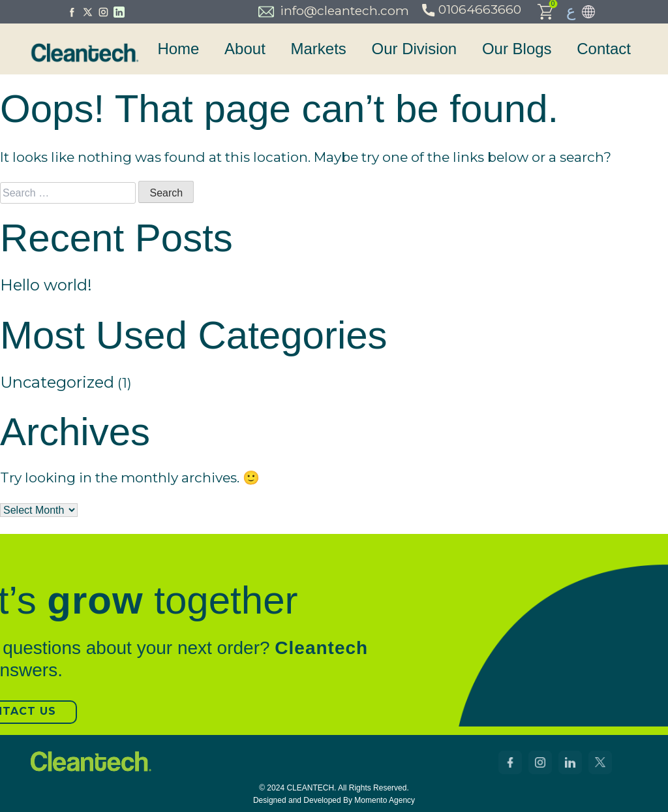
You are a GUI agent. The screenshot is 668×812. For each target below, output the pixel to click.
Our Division (415, 49)
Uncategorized (57, 382)
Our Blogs (517, 49)
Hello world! (46, 285)
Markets (318, 49)
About (245, 49)
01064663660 (473, 10)
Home (178, 49)
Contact (604, 49)
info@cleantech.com (334, 11)
